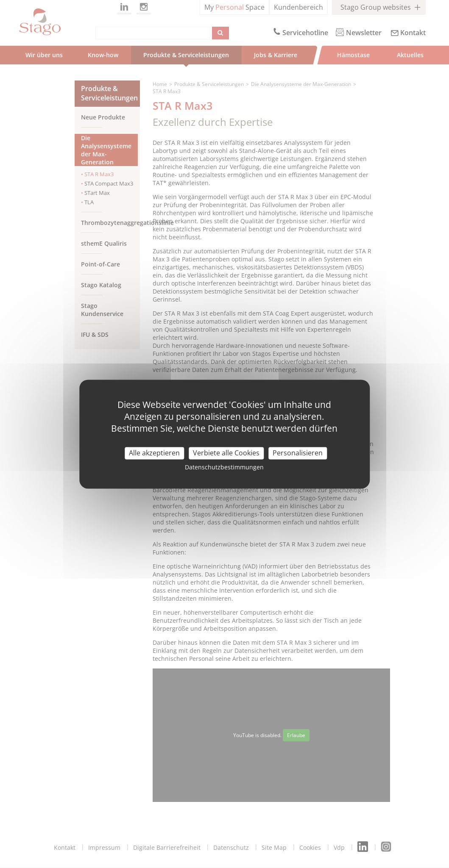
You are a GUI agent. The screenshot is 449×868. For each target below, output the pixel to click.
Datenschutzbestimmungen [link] (224, 467)
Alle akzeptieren (154, 453)
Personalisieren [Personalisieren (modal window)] (298, 453)
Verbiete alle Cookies (226, 453)
